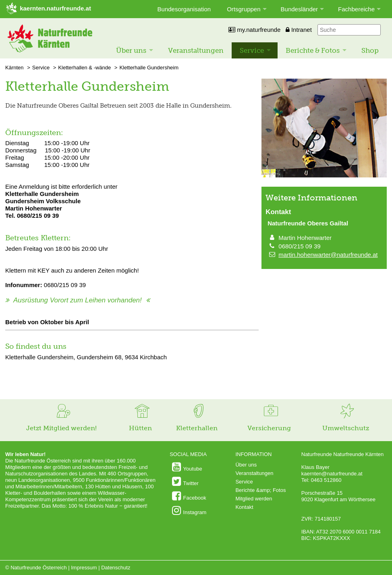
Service (252, 50)
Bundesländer (300, 9)
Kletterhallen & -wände (84, 68)
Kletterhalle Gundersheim (149, 68)
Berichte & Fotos (313, 50)
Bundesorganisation (184, 9)
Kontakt (244, 507)
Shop (370, 50)
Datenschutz (116, 568)
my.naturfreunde (254, 30)
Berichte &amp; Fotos (260, 490)
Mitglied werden (254, 499)
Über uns (131, 50)
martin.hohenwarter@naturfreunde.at (328, 255)
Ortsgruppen (244, 9)
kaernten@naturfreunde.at (332, 474)
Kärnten (15, 68)
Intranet (299, 30)
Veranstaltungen (196, 50)
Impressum (84, 568)
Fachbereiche (356, 9)
